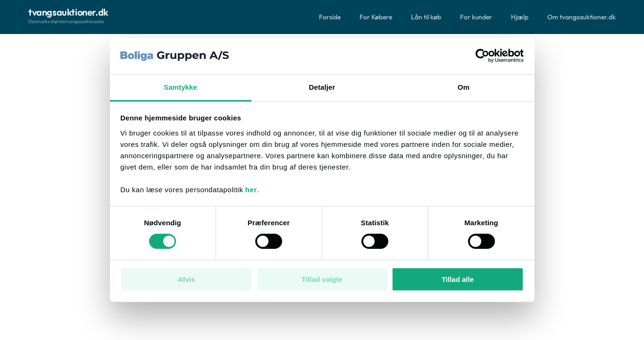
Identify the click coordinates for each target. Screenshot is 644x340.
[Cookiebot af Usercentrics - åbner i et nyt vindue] (482, 56)
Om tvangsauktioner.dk (581, 17)
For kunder (476, 17)
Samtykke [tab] (180, 87)
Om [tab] (464, 87)
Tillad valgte (322, 279)
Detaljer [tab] (322, 87)
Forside (330, 17)
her (251, 190)
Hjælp (520, 17)
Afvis (187, 279)
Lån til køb (426, 17)
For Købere (376, 17)
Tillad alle (458, 279)
